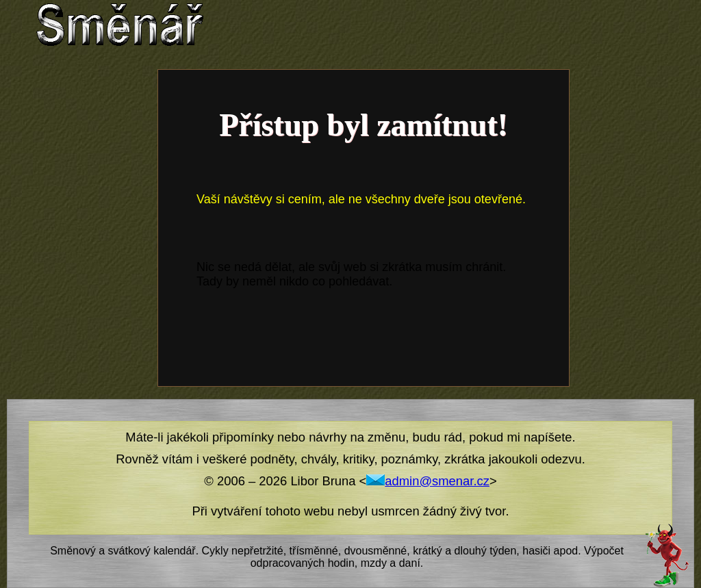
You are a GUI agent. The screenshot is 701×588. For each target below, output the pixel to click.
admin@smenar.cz (428, 481)
